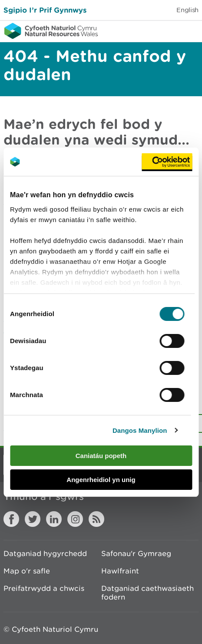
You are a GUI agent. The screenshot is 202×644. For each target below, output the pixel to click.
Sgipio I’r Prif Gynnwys (45, 10)
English (187, 10)
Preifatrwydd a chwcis (44, 588)
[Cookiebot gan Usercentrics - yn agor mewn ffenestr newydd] (167, 162)
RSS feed (96, 519)
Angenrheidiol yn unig (101, 480)
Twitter (33, 519)
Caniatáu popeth (101, 456)
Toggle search (166, 30)
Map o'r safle (27, 571)
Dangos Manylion (140, 430)
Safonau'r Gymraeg (136, 553)
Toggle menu (190, 30)
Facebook (11, 519)
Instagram (75, 519)
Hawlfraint (120, 571)
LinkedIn (54, 519)
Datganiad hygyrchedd (45, 553)
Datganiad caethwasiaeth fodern (147, 593)
